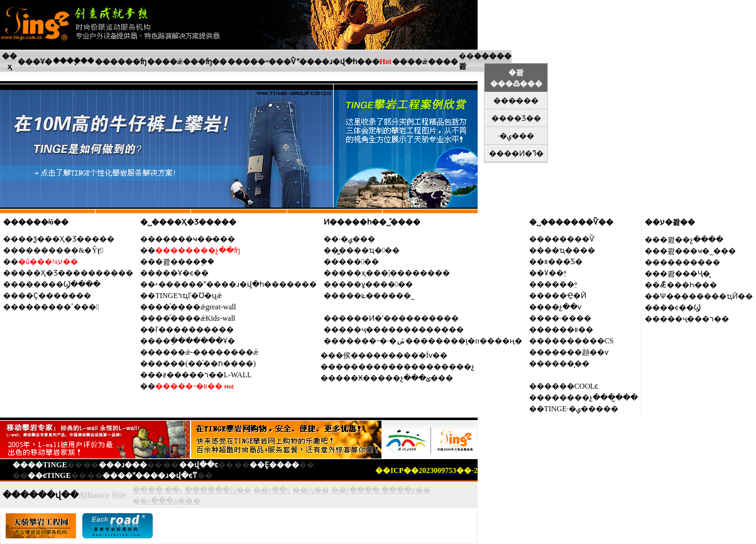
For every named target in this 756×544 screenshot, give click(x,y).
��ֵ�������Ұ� (195, 341)
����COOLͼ (572, 386)
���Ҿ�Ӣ (565, 296)
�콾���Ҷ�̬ (685, 274)
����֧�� (74, 61)
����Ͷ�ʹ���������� (399, 318)
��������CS (579, 341)
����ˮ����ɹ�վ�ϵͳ (150, 475)
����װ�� (569, 330)
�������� (690, 262)
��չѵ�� (311, 490)
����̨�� (567, 364)
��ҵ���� (570, 250)
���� (148, 490)
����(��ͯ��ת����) (205, 364)
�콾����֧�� (185, 262)
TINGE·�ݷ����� (581, 409)
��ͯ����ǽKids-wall (195, 318)
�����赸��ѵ (576, 352)
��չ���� (355, 490)
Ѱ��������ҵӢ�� (706, 296)
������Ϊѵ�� (218, 490)
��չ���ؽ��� (167, 501)
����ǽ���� (425, 62)
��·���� (568, 318)
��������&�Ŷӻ (61, 250)
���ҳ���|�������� (394, 273)
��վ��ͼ (199, 465)
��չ (174, 490)
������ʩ (121, 62)
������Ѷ (569, 239)
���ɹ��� (123, 465)
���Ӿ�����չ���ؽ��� (394, 378)
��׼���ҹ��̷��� (195, 239)
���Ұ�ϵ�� (182, 273)
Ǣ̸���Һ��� (688, 285)
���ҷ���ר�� (694, 319)
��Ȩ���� (274, 465)
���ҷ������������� (401, 330)
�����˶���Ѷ (262, 62)
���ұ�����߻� (376, 284)
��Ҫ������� (55, 296)
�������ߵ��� (58, 307)
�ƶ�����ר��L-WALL (204, 375)
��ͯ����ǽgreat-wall (196, 307)
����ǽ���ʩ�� (187, 62)
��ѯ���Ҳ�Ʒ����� (66, 239)
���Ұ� (35, 62)
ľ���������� (194, 330)
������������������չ (405, 367)
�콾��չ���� (692, 240)
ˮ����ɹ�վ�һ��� (338, 62)
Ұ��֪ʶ (555, 273)
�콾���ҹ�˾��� (698, 251)
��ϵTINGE (49, 475)
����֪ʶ (561, 284)
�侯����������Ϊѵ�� (392, 355)
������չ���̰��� (591, 397)
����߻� (359, 262)
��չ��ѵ (563, 307)
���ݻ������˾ (377, 296)
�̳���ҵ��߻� (369, 250)
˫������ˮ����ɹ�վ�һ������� (236, 284)
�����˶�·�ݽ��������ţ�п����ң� (430, 341)
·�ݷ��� (357, 239)
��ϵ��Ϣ (680, 308)
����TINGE (40, 465)
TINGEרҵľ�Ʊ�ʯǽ (189, 296)
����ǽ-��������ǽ (207, 352)
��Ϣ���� (74, 284)
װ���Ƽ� (563, 262)
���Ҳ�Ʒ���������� (76, 273)
